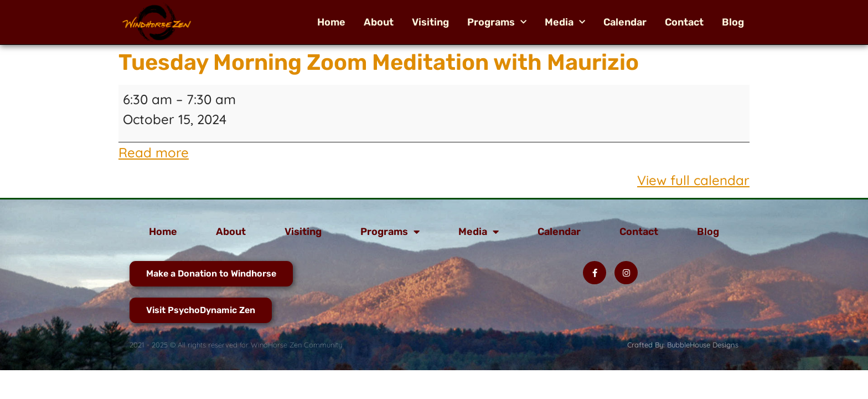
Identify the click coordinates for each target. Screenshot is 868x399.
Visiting (430, 22)
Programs (497, 22)
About (379, 22)
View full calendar (693, 180)
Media (565, 22)
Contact (684, 22)
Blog (733, 22)
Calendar (625, 22)
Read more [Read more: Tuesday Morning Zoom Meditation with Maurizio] (154, 152)
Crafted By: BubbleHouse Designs (683, 345)
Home (331, 22)
